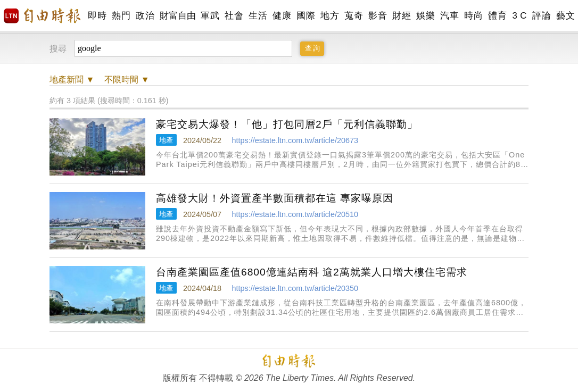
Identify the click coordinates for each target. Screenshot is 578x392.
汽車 (449, 16)
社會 (234, 16)
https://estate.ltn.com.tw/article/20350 (295, 288)
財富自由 (177, 16)
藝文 (565, 16)
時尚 (473, 16)
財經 (402, 16)
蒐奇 (354, 16)
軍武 (210, 16)
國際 (306, 16)
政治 (145, 16)
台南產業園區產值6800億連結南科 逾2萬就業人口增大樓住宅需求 (312, 272)
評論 (542, 16)
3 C (519, 16)
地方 (330, 16)
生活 (258, 16)
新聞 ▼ (72, 80)
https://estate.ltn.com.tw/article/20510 (295, 214)
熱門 (121, 16)
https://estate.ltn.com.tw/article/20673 (295, 140)
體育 (497, 16)
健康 (282, 16)
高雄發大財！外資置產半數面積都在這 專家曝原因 (275, 198)
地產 (166, 140)
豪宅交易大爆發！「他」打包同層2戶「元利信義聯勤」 (287, 124)
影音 (378, 16)
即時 (97, 16)
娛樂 (426, 16)
